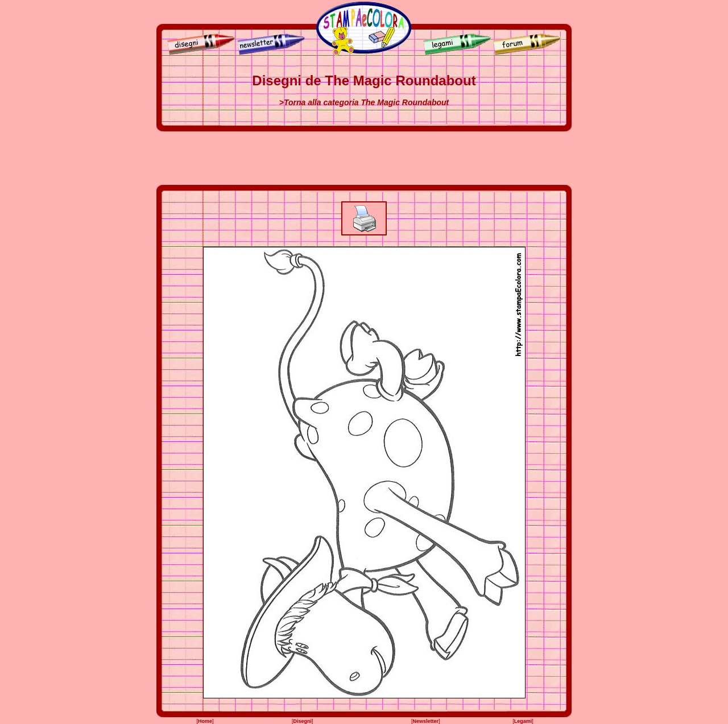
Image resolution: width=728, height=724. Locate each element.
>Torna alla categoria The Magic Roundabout (364, 102)
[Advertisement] (364, 158)
